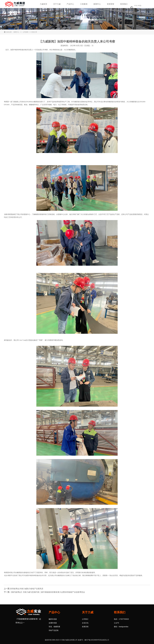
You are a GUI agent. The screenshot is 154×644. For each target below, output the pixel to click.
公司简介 (85, 619)
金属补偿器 (53, 623)
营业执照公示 (104, 640)
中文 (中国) (138, 6)
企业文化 (85, 623)
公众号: (117, 623)
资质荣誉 (111, 4)
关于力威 (57, 4)
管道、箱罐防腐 (54, 627)
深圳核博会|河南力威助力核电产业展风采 (27, 589)
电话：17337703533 (121, 619)
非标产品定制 (54, 630)
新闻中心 (97, 4)
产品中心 (70, 4)
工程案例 (84, 4)
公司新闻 (25, 32)
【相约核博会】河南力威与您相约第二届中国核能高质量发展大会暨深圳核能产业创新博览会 (47, 592)
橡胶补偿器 (53, 619)
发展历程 (85, 627)
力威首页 (43, 4)
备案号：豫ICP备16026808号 (89, 640)
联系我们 (124, 4)
